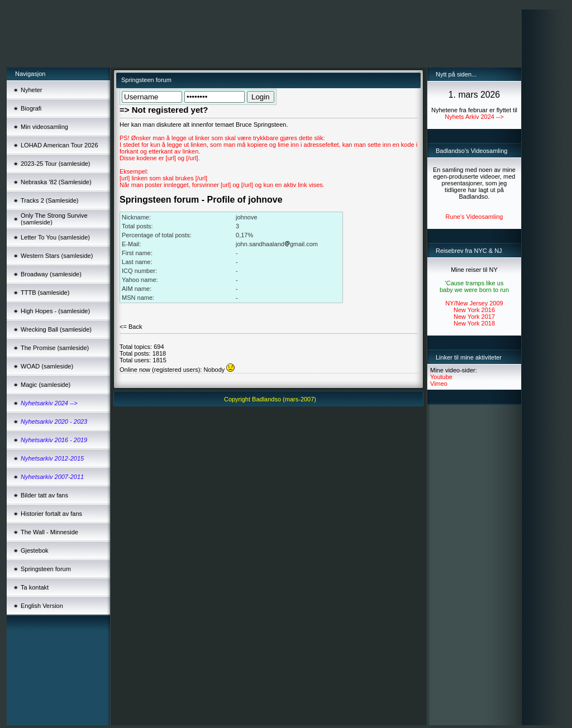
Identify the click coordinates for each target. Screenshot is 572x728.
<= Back (131, 327)
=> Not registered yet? (164, 110)
